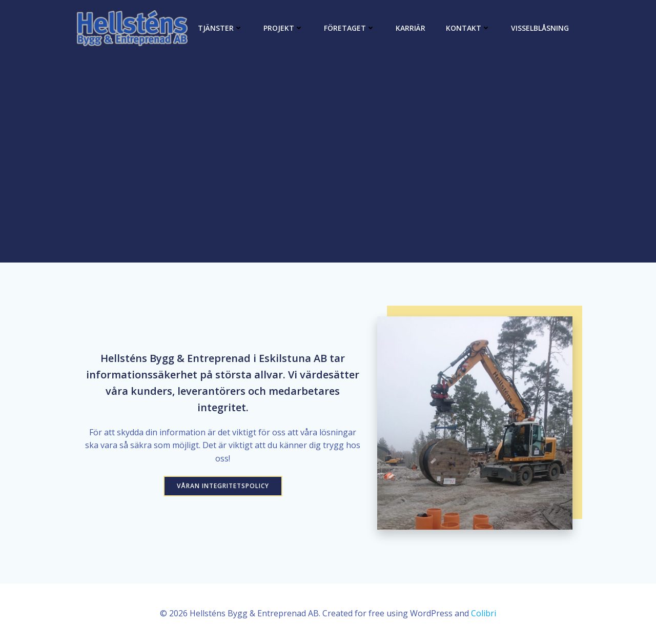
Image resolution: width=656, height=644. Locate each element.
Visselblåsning (540, 28)
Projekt (283, 28)
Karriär (411, 28)
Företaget (350, 28)
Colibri (484, 613)
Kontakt (468, 28)
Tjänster (220, 28)
